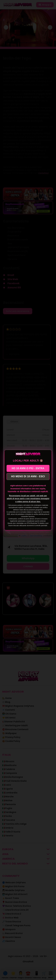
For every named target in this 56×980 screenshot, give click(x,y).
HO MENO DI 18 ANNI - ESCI (28, 476)
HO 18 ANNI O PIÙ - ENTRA (28, 468)
